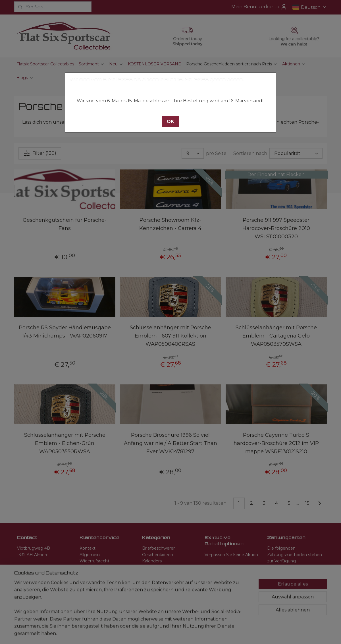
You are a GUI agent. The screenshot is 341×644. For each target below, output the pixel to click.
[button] (170, 122)
